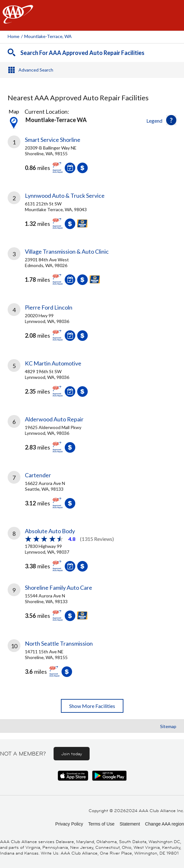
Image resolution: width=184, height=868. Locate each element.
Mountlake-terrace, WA (48, 36)
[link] (92, 159)
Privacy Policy (69, 824)
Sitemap (168, 726)
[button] (171, 120)
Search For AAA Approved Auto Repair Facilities (82, 53)
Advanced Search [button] (36, 70)
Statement (130, 824)
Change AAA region (165, 824)
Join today (72, 754)
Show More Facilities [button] (92, 706)
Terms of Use (101, 824)
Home (14, 36)
